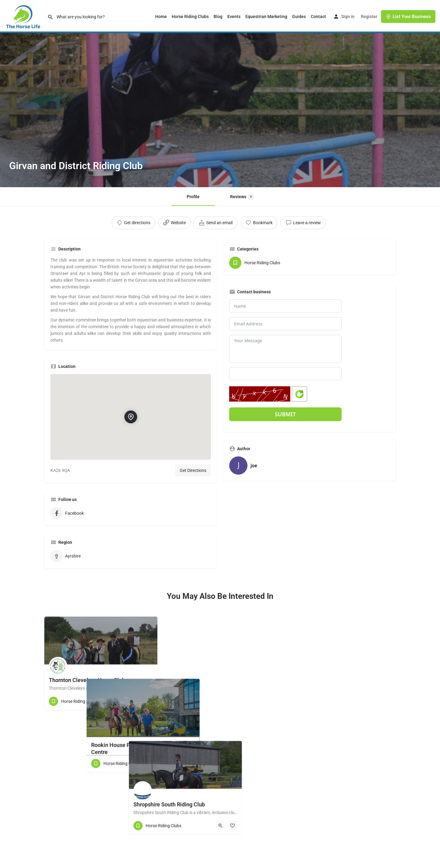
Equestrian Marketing (266, 17)
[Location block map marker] (131, 417)
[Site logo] (24, 16)
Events (234, 17)
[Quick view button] (136, 701)
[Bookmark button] (148, 701)
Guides (299, 17)
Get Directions (193, 470)
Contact (318, 17)
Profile (193, 197)
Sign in (348, 17)
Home (161, 17)
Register (369, 17)
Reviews (242, 197)
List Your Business (408, 17)
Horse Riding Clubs (190, 17)
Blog (218, 17)
